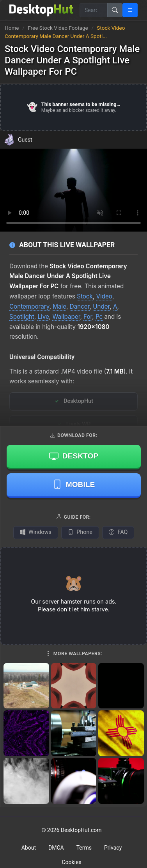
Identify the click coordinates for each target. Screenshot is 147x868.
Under (101, 306)
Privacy (113, 848)
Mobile (74, 484)
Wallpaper (66, 317)
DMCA (56, 848)
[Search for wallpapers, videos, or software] (94, 10)
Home (12, 28)
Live (43, 317)
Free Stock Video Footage (58, 28)
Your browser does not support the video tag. (73, 190)
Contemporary (29, 306)
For (88, 317)
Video (104, 296)
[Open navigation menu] (130, 10)
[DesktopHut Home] (41, 10)
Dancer (80, 306)
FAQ (118, 532)
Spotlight (22, 317)
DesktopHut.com (81, 830)
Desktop (74, 456)
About (29, 848)
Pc (99, 317)
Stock (85, 296)
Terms (84, 848)
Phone (80, 532)
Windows (36, 532)
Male (59, 306)
